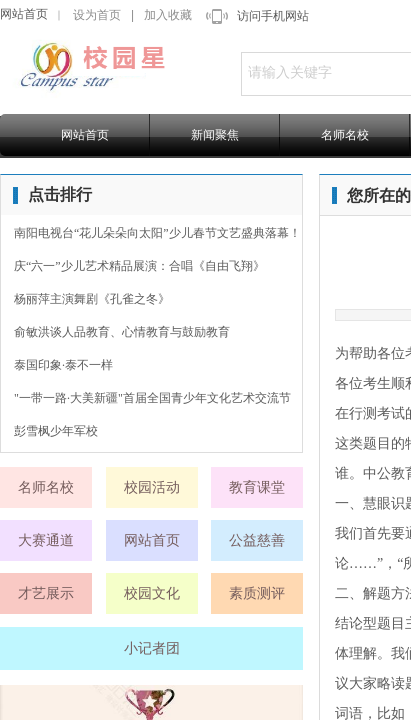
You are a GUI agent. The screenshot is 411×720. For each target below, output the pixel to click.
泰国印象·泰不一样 (63, 365)
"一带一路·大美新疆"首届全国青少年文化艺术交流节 (152, 398)
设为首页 (97, 15)
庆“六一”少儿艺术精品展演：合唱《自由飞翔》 (139, 266)
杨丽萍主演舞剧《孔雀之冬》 (92, 299)
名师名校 (345, 135)
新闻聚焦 (215, 135)
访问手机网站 (273, 16)
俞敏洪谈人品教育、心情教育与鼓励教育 (122, 332)
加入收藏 (168, 15)
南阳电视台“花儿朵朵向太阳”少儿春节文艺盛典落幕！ (157, 233)
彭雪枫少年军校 (56, 431)
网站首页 (24, 14)
